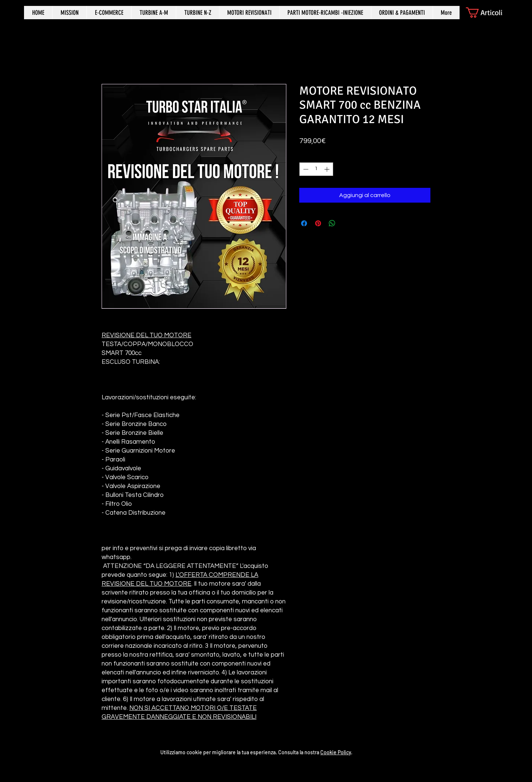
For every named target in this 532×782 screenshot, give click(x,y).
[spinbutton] (316, 169)
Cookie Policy (336, 752)
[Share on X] (346, 223)
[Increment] (328, 169)
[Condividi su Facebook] (304, 223)
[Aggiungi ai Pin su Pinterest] (318, 223)
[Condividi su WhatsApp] (332, 223)
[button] (490, 13)
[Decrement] (305, 169)
